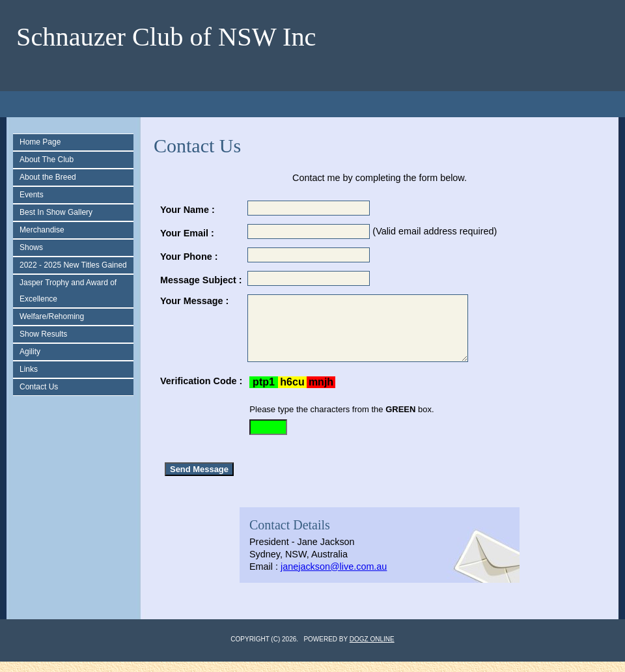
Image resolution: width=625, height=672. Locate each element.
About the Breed (48, 177)
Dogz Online (372, 650)
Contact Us (39, 387)
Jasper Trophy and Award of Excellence (68, 291)
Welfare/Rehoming (52, 316)
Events (32, 195)
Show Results (43, 334)
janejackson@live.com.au (334, 577)
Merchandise (42, 230)
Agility (30, 352)
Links (29, 369)
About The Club (47, 160)
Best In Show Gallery (56, 212)
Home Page (40, 142)
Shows (31, 247)
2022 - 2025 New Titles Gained (73, 265)
